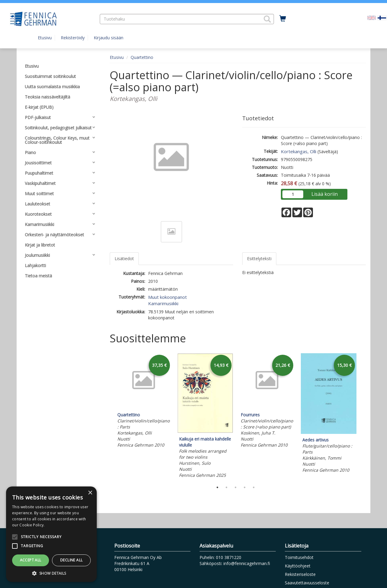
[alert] (51, 534)
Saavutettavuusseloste (307, 583)
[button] (267, 19)
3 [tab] (236, 487)
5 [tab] (254, 487)
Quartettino (142, 57)
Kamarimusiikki (163, 303)
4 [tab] (245, 487)
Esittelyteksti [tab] (259, 258)
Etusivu (45, 38)
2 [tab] (226, 487)
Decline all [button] (71, 560)
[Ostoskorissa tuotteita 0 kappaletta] (283, 19)
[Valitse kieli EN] (372, 17)
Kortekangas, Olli (299, 151)
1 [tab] (217, 487)
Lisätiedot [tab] (124, 258)
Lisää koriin (325, 194)
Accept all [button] (31, 560)
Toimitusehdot (299, 557)
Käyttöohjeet (298, 566)
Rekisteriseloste (300, 574)
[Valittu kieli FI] (382, 17)
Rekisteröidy (73, 38)
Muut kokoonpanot (167, 297)
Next (363, 416)
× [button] (90, 493)
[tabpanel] (144, 401)
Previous (108, 416)
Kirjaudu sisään (109, 38)
